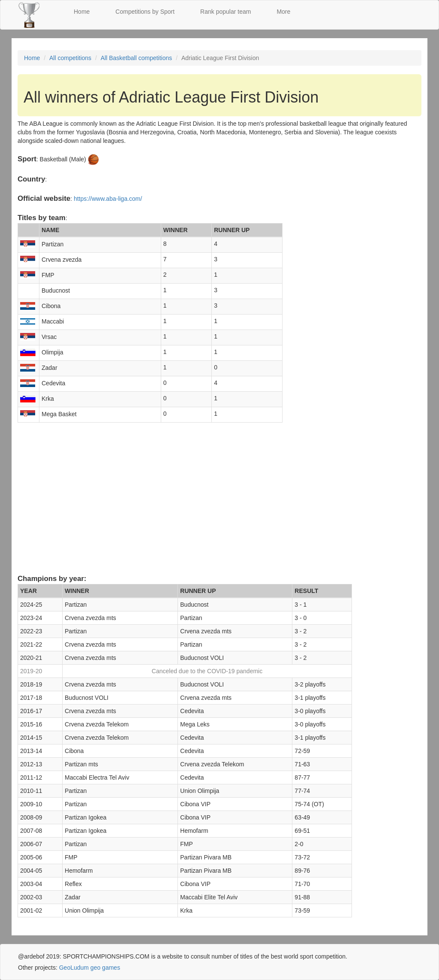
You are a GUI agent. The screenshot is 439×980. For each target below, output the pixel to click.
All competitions (70, 58)
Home (82, 12)
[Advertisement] (219, 506)
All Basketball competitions (137, 58)
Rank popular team (226, 12)
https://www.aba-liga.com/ (108, 199)
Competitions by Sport (145, 12)
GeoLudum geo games (90, 968)
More (283, 12)
